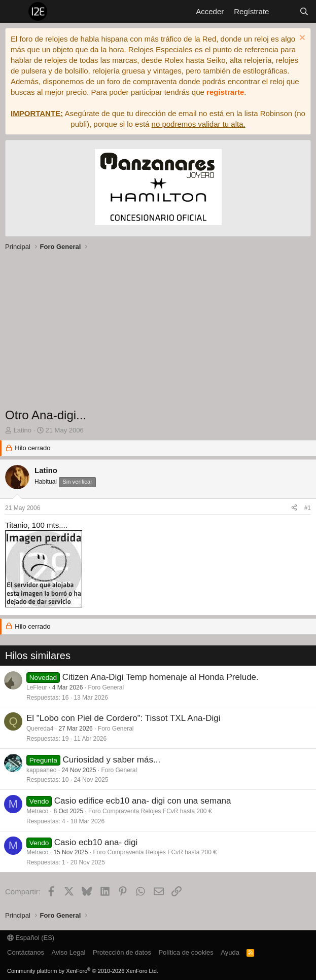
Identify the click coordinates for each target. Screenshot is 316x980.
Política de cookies (186, 952)
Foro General (106, 687)
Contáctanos (26, 952)
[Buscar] (304, 11)
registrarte (225, 92)
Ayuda (230, 952)
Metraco (37, 811)
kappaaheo (41, 770)
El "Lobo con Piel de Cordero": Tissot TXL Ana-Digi (124, 718)
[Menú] (14, 12)
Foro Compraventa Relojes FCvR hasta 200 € (150, 811)
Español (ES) (31, 938)
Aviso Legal (69, 952)
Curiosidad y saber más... (111, 760)
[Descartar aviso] (301, 39)
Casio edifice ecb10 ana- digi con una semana (143, 801)
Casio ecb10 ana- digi (96, 842)
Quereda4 (40, 729)
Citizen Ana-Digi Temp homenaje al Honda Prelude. (161, 677)
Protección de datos (122, 952)
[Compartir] (294, 508)
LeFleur (37, 687)
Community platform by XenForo (83, 971)
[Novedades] (284, 11)
